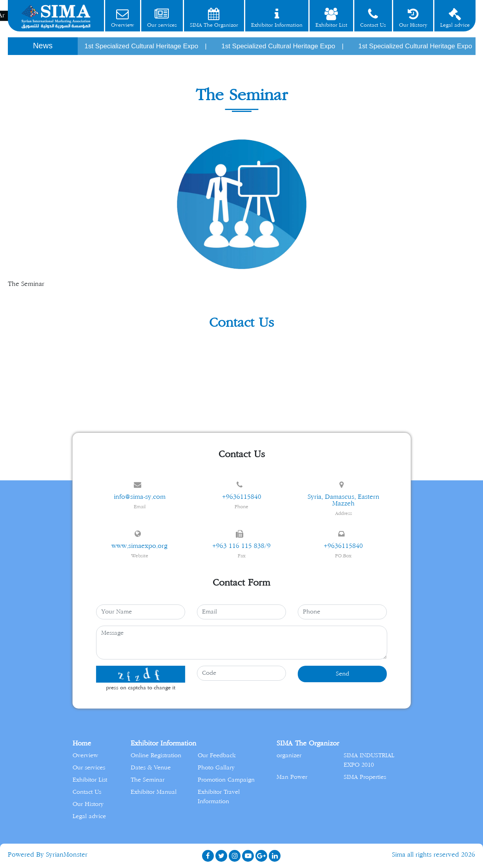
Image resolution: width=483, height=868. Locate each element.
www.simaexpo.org (139, 546)
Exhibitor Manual (154, 792)
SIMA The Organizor (214, 18)
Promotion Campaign (226, 780)
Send (343, 674)
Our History (413, 18)
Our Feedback (217, 755)
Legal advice (455, 18)
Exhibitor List (331, 18)
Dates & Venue (151, 768)
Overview (123, 18)
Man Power (292, 777)
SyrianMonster (67, 855)
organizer (289, 755)
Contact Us (373, 18)
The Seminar (148, 780)
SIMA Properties (365, 777)
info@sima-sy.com (140, 497)
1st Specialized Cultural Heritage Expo (146, 46)
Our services (162, 18)
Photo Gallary (216, 768)
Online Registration (156, 755)
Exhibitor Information (277, 18)
